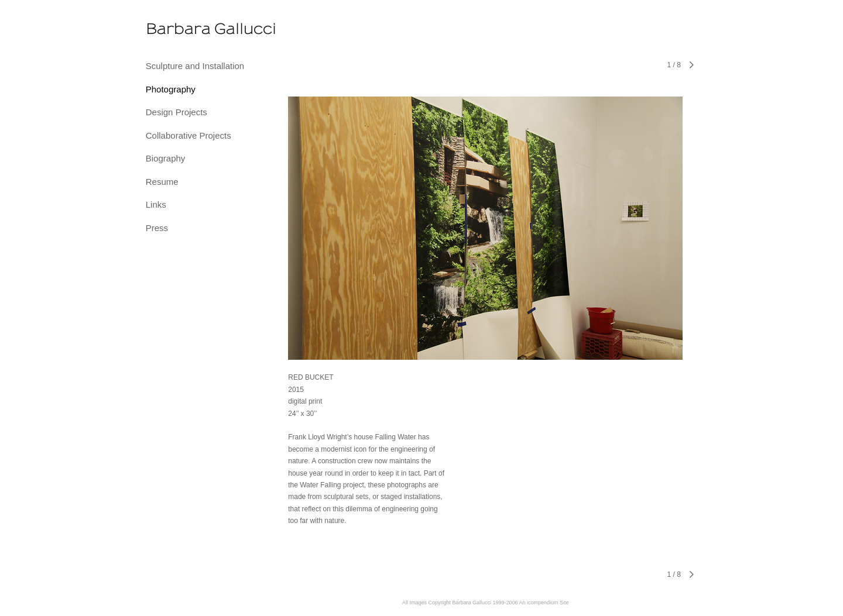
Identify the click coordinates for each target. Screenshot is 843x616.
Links (156, 204)
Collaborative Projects (189, 135)
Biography (166, 158)
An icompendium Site (544, 603)
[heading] (175, 29)
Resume (162, 182)
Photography (171, 89)
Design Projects (177, 112)
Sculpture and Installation (195, 66)
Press (157, 228)
